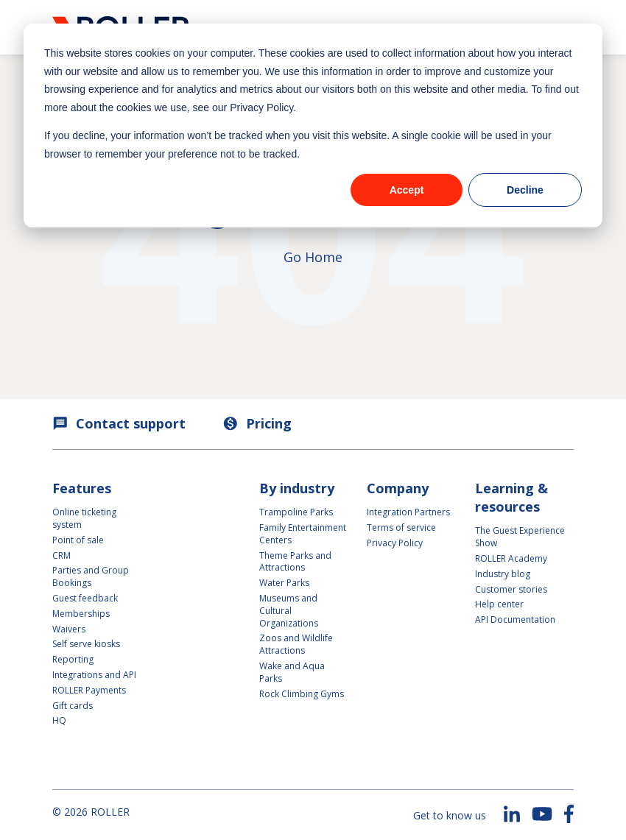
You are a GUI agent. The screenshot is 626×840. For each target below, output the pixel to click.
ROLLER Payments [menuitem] (89, 690)
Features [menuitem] (82, 488)
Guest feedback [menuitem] (85, 598)
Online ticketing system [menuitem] (85, 518)
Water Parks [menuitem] (284, 583)
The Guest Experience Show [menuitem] (520, 537)
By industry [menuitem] (297, 488)
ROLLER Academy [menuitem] (511, 558)
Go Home (313, 257)
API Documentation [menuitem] (515, 620)
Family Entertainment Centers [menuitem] (303, 534)
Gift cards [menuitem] (73, 706)
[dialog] (313, 126)
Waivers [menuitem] (69, 629)
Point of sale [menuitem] (78, 540)
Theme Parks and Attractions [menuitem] (295, 562)
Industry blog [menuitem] (503, 574)
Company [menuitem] (398, 488)
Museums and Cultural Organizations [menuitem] (289, 611)
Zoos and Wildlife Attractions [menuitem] (296, 644)
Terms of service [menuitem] (401, 527)
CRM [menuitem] (61, 555)
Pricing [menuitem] (257, 423)
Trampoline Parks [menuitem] (296, 512)
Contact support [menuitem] (119, 423)
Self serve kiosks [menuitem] (86, 644)
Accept (407, 190)
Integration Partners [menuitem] (408, 512)
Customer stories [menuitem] (511, 589)
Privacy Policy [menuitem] (395, 543)
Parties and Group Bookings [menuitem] (92, 576)
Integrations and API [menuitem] (94, 675)
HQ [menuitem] (59, 720)
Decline (525, 190)
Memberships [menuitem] (81, 614)
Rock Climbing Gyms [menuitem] (302, 694)
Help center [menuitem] (499, 604)
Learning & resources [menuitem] (511, 497)
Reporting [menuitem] (73, 659)
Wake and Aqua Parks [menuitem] (292, 672)
